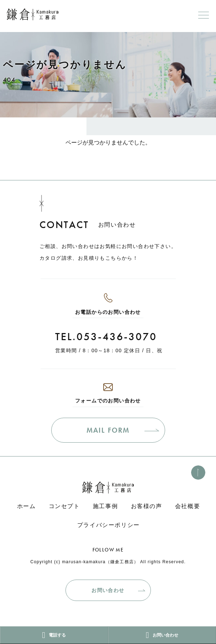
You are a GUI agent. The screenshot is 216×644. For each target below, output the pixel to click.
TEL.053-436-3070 (106, 337)
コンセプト (64, 506)
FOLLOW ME (108, 550)
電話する (54, 635)
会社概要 (188, 506)
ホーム (27, 506)
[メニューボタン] (204, 15)
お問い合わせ (108, 590)
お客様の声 (147, 506)
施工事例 (105, 506)
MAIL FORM (108, 430)
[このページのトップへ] (198, 473)
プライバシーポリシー (109, 525)
